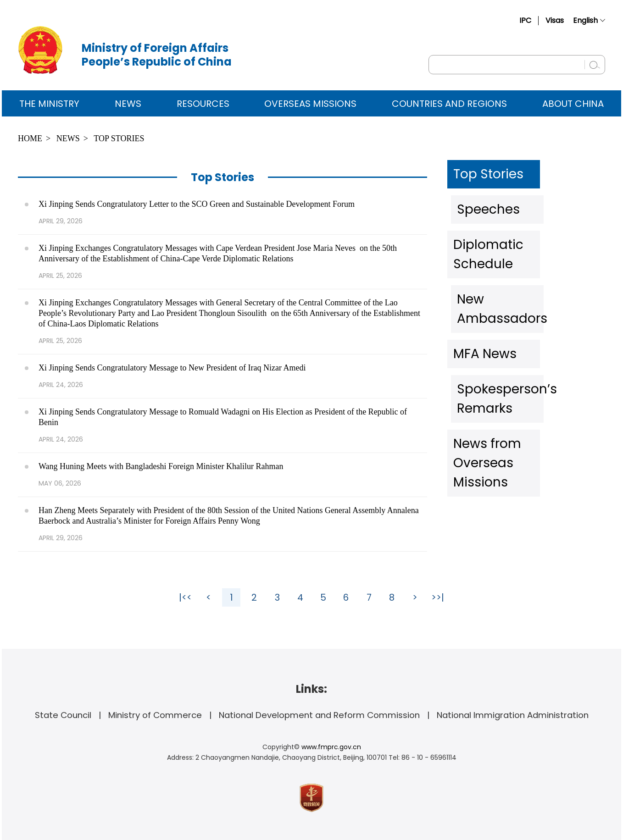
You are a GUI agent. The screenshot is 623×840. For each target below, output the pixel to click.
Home (30, 138)
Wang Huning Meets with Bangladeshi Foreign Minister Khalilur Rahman (161, 466)
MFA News (482, 291)
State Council (63, 715)
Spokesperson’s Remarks (517, 321)
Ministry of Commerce (155, 715)
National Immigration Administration (513, 715)
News (128, 104)
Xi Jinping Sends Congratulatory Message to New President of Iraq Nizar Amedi (172, 368)
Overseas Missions (310, 104)
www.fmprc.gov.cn (331, 747)
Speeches (482, 201)
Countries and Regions (449, 104)
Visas (555, 20)
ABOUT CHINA (573, 104)
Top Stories (119, 138)
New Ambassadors (503, 261)
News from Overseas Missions (528, 350)
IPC (525, 20)
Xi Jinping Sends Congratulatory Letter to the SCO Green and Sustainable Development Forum (197, 204)
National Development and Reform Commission (319, 715)
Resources (203, 104)
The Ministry (49, 104)
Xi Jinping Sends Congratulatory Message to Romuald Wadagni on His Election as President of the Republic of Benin (223, 417)
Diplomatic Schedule (507, 231)
